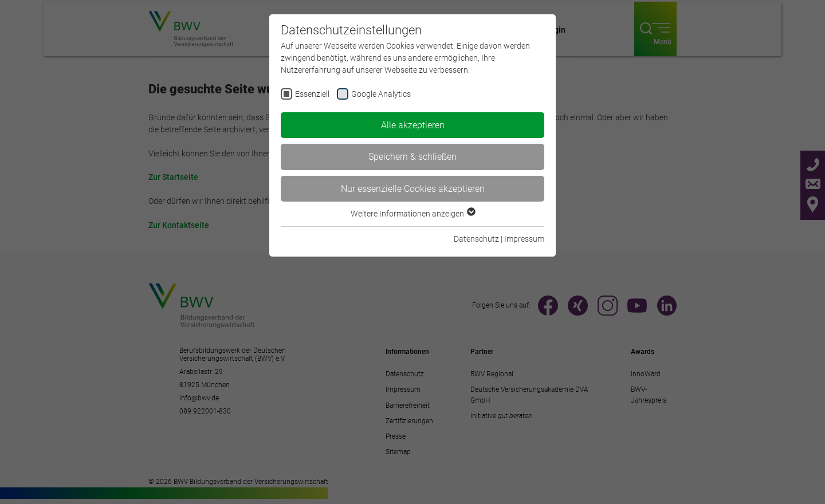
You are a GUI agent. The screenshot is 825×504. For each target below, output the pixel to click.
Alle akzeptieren (413, 125)
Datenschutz (476, 239)
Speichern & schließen (412, 157)
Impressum (524, 239)
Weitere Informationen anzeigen (412, 214)
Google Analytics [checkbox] (381, 94)
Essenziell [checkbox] (312, 94)
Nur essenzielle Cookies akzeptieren (413, 189)
